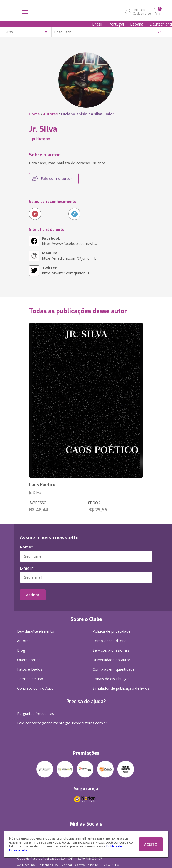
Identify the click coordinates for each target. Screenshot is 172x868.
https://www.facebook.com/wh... (69, 241)
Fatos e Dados (30, 669)
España (137, 24)
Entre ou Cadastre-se (142, 12)
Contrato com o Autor (36, 688)
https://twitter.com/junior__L (66, 270)
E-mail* (27, 568)
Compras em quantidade (114, 669)
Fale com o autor (56, 178)
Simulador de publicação (121, 688)
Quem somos (29, 660)
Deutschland (161, 24)
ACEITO (151, 844)
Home (34, 114)
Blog (21, 650)
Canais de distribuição (111, 679)
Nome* (26, 547)
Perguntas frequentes (36, 713)
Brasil (97, 24)
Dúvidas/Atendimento (36, 631)
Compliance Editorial (110, 641)
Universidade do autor (111, 660)
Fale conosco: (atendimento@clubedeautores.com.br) (63, 723)
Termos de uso (30, 679)
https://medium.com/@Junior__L (69, 256)
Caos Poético (42, 485)
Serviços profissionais (111, 650)
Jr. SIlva (35, 492)
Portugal (116, 24)
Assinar (33, 595)
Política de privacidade (112, 631)
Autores (50, 114)
